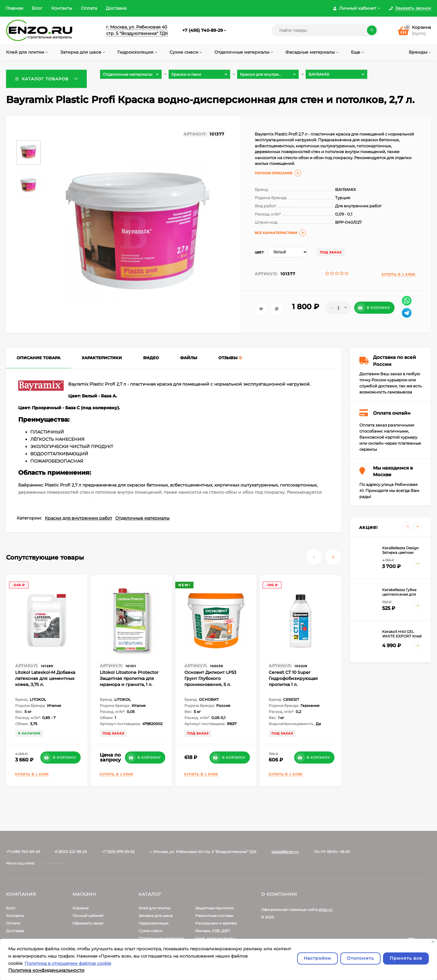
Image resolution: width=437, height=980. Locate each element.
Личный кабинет (88, 916)
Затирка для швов (156, 916)
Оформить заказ (88, 923)
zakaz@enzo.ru (285, 852)
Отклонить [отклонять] (360, 958)
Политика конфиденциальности (46, 970)
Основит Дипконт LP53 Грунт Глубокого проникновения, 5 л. (210, 678)
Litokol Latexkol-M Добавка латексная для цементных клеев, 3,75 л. (45, 678)
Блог (37, 8)
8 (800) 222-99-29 (71, 852)
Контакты (62, 8)
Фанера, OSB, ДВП (213, 931)
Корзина (81, 908)
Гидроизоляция (153, 923)
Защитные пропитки (215, 908)
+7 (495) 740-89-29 (203, 30)
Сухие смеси (150, 931)
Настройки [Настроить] (318, 958)
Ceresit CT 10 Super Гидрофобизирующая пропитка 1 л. (293, 678)
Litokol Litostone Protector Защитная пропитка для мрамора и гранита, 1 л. (129, 678)
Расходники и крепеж (216, 923)
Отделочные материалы (142, 518)
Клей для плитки (155, 908)
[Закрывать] (433, 942)
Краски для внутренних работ (79, 518)
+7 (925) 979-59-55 (118, 852)
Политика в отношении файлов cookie (68, 963)
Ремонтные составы (214, 916)
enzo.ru (326, 910)
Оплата (89, 8)
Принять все (406, 958)
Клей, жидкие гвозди (215, 938)
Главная (14, 8)
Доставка (116, 8)
